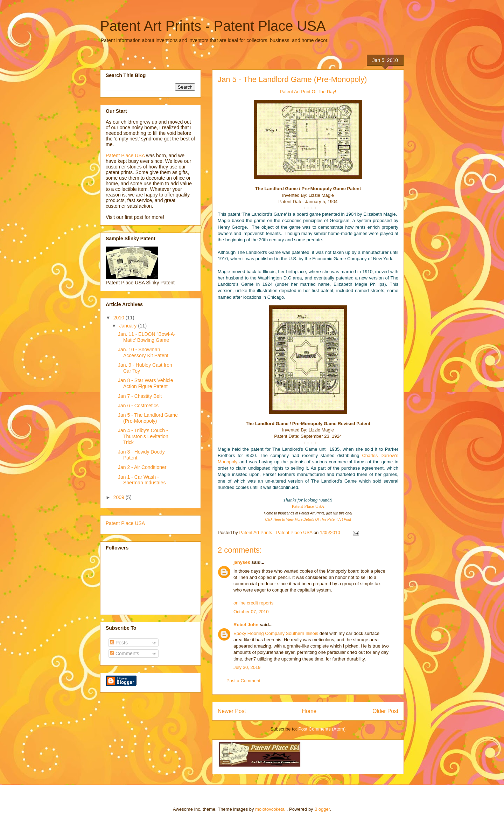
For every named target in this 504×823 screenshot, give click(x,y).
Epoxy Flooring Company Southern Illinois (276, 633)
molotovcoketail (271, 809)
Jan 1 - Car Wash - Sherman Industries (142, 480)
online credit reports (253, 603)
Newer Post (232, 711)
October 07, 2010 (251, 612)
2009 (120, 497)
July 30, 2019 (247, 667)
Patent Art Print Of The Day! (308, 92)
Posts (119, 643)
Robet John (246, 625)
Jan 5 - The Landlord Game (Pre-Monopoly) (148, 418)
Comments (125, 653)
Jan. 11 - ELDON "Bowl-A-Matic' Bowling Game (147, 337)
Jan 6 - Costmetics (138, 406)
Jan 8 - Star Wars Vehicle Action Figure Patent (145, 383)
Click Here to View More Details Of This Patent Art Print (308, 520)
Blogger (322, 809)
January (128, 326)
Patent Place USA (308, 506)
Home (309, 711)
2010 (120, 318)
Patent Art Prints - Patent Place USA (213, 26)
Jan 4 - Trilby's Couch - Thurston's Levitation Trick (143, 436)
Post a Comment (243, 681)
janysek (242, 562)
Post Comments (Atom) (322, 729)
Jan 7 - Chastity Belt (140, 396)
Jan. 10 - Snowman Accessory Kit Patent (143, 352)
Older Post (385, 711)
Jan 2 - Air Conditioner (142, 467)
